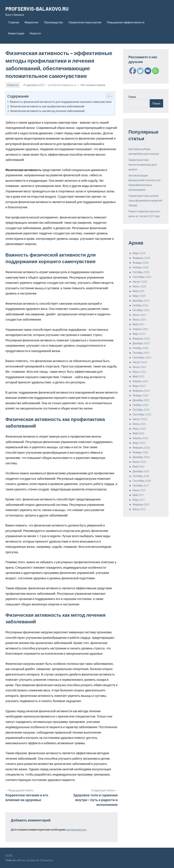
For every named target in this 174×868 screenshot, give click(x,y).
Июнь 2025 (139, 286)
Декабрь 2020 (141, 457)
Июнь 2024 (139, 319)
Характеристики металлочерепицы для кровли (143, 165)
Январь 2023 (140, 395)
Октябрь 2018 (141, 476)
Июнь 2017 (139, 490)
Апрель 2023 (140, 381)
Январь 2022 (141, 452)
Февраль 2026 (141, 258)
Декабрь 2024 (141, 300)
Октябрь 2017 (141, 485)
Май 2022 (138, 433)
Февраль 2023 (141, 391)
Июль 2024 (139, 315)
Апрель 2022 (140, 438)
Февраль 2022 (141, 447)
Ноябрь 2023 (141, 348)
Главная (14, 22)
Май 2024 (138, 324)
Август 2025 (140, 282)
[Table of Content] (109, 96)
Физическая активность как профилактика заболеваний (47, 106)
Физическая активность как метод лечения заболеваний (47, 111)
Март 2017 (139, 500)
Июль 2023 (139, 367)
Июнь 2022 (139, 428)
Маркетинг (32, 22)
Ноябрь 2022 (141, 405)
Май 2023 (138, 376)
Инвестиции (16, 33)
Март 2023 (139, 386)
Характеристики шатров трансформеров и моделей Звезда (145, 200)
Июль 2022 (139, 424)
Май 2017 (138, 495)
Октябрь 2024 (141, 310)
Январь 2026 (140, 263)
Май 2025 (138, 291)
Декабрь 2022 (141, 400)
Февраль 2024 (141, 338)
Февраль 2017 (141, 504)
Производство (53, 22)
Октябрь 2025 (141, 272)
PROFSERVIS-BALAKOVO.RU (40, 8)
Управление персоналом (85, 22)
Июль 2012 (139, 509)
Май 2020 (138, 466)
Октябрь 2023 (141, 353)
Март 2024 (139, 334)
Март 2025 (139, 296)
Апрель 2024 (140, 329)
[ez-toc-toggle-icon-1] (108, 96)
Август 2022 (140, 419)
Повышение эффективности (126, 22)
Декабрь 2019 (141, 471)
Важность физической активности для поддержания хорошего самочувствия (61, 102)
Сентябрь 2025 (142, 277)
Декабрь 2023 (141, 343)
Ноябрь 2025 (141, 267)
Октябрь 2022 (141, 410)
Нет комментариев (93, 85)
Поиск (132, 97)
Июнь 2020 (139, 462)
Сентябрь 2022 (142, 414)
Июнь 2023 (139, 372)
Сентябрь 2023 (142, 357)
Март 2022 (139, 443)
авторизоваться (76, 829)
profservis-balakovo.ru (63, 85)
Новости (35, 33)
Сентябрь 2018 (142, 481)
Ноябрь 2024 (141, 305)
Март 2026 (139, 253)
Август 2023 (140, 362)
